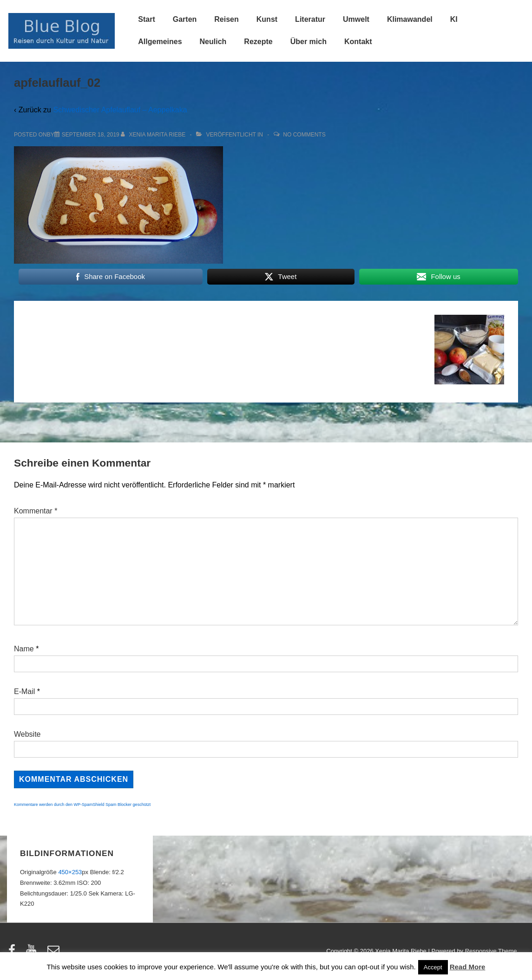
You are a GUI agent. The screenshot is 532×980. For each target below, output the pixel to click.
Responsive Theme (491, 951)
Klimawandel (410, 19)
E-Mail (24, 691)
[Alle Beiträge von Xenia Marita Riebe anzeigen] (154, 135)
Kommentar (36, 511)
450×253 (70, 872)
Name (24, 649)
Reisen (226, 19)
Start (146, 19)
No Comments (304, 135)
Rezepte (258, 42)
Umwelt (356, 19)
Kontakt (358, 42)
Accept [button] (433, 967)
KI (454, 19)
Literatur (310, 19)
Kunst (267, 19)
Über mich (309, 42)
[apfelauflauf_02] (91, 135)
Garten (185, 19)
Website (27, 734)
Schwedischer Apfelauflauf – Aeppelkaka (120, 110)
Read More (468, 967)
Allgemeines (160, 42)
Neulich (213, 42)
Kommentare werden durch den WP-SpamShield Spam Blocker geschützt (82, 805)
